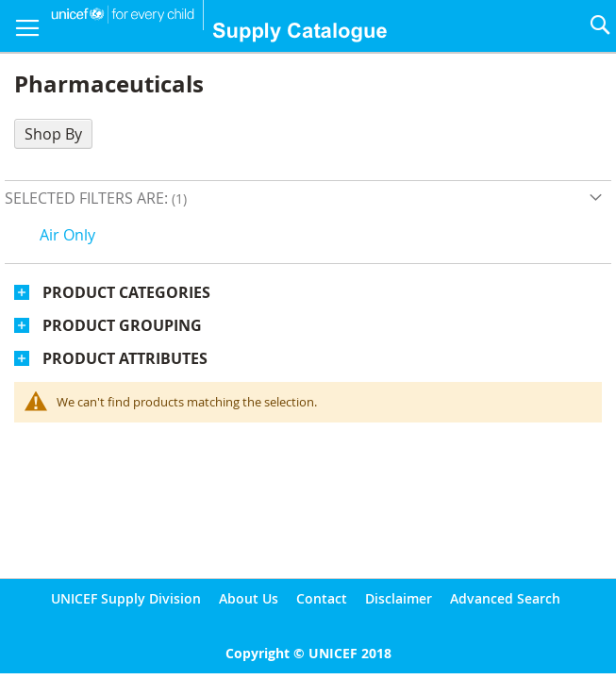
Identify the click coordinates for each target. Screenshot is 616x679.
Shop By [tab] (53, 134)
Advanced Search (505, 598)
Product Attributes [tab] (125, 358)
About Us (249, 598)
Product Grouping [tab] (122, 325)
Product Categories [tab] (126, 292)
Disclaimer (399, 598)
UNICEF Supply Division (126, 598)
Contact (322, 598)
